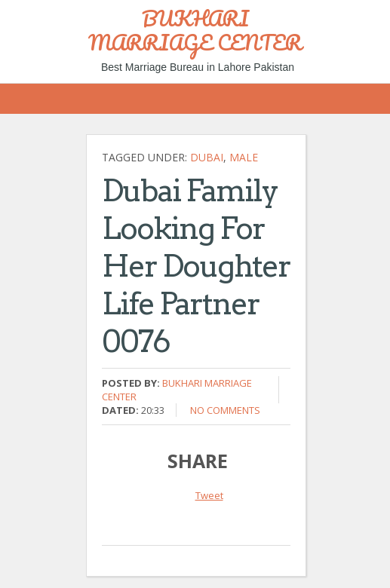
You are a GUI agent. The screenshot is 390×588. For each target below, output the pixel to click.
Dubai (207, 157)
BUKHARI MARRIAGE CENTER (195, 30)
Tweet (209, 495)
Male (244, 157)
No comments (225, 410)
